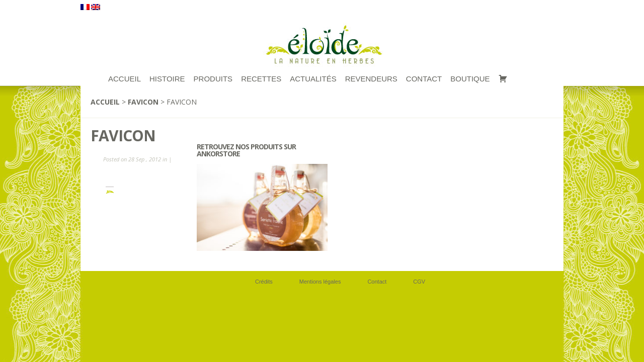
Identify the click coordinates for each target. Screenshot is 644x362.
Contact (424, 79)
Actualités (313, 79)
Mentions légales (320, 282)
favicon (143, 102)
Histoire (167, 79)
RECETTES (261, 79)
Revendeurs (371, 79)
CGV (419, 282)
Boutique (470, 79)
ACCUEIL (125, 79)
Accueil (105, 102)
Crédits (264, 282)
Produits (213, 79)
